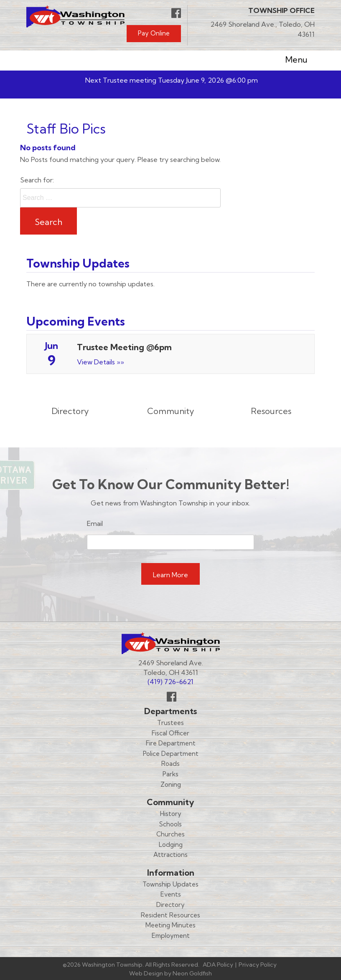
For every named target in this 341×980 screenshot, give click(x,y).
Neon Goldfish (192, 973)
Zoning (171, 784)
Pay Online (154, 33)
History (171, 814)
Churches (170, 834)
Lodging (171, 845)
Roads (170, 764)
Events (171, 894)
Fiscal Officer (170, 733)
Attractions (170, 855)
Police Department (171, 754)
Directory (170, 905)
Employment (171, 936)
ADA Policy (218, 965)
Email (95, 523)
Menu (290, 61)
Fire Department (171, 743)
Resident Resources (170, 915)
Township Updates (170, 884)
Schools (170, 824)
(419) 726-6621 (170, 682)
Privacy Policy (258, 965)
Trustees (170, 723)
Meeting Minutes (170, 925)
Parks (170, 774)
